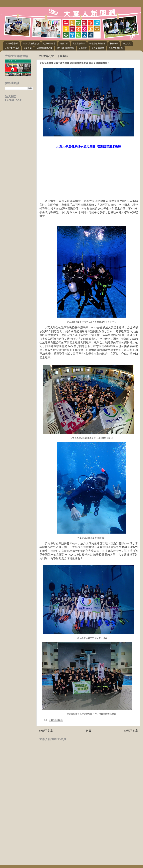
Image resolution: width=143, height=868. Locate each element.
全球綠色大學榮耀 (97, 43)
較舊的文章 (131, 731)
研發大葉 (64, 43)
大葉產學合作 (79, 43)
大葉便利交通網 (12, 48)
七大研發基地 (49, 43)
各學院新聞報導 (116, 48)
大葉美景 (83, 48)
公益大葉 (127, 43)
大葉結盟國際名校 (44, 48)
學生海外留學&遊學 (66, 48)
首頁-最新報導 (12, 43)
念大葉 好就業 (98, 48)
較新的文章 (46, 731)
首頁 (89, 731)
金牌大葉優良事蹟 (31, 43)
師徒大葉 (28, 48)
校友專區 (114, 43)
